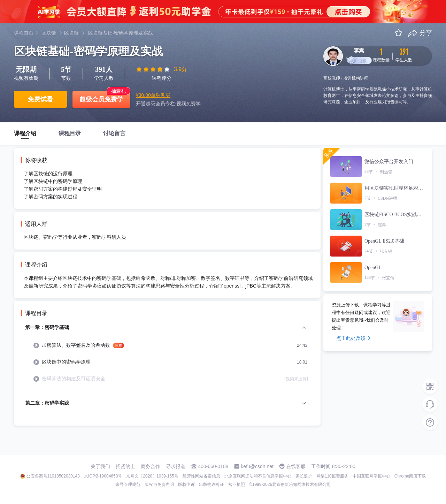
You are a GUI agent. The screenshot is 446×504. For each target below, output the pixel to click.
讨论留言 (114, 133)
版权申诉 (186, 484)
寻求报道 (176, 466)
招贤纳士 (125, 466)
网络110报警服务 (332, 476)
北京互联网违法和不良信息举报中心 (258, 476)
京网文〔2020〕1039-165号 (152, 476)
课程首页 (24, 33)
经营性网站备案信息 (201, 476)
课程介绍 (25, 133)
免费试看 (40, 99)
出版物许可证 (212, 484)
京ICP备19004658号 (103, 476)
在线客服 (296, 466)
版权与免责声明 (159, 484)
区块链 (49, 33)
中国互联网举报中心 (371, 476)
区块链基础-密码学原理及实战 (121, 33)
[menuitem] (167, 358)
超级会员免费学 (101, 99)
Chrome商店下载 (410, 476)
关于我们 (100, 466)
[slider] (154, 69)
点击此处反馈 (353, 338)
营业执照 (237, 484)
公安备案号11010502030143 (53, 476)
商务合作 (151, 466)
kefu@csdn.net (257, 466)
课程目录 (70, 133)
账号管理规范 (128, 484)
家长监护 (304, 476)
